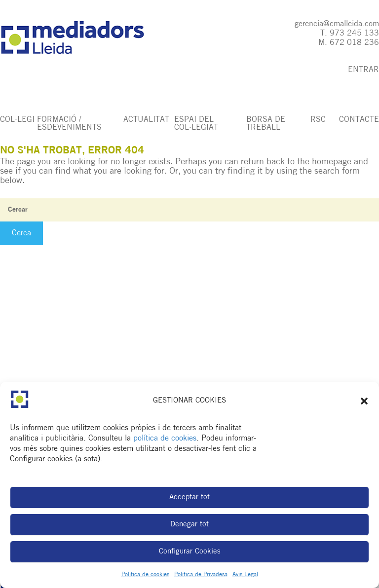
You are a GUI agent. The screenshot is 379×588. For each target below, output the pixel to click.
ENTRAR (363, 70)
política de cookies (165, 439)
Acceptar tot (189, 497)
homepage (332, 162)
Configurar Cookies (190, 552)
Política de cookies (145, 575)
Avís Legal (245, 575)
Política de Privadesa (201, 575)
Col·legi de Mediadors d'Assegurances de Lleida (82, 38)
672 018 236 (354, 43)
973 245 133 (354, 34)
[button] (364, 401)
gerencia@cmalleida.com (337, 24)
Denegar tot (189, 525)
